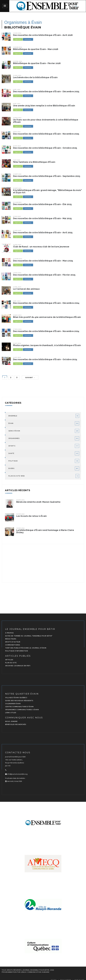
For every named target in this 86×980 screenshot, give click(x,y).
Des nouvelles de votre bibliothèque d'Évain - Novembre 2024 (46, 331)
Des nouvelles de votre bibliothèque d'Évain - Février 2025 (44, 275)
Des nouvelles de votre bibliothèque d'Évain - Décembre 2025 (46, 92)
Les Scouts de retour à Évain (31, 516)
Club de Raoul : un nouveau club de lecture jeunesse (41, 247)
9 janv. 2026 (17, 75)
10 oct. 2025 (17, 146)
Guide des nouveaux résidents (19, 701)
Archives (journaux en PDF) (18, 666)
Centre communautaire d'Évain (19, 707)
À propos (9, 633)
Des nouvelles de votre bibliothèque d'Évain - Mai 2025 (42, 218)
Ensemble (13, 416)
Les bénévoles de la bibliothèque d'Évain (35, 77)
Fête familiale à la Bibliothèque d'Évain (34, 162)
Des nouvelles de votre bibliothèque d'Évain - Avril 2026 (43, 35)
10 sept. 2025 (17, 188)
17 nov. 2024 (17, 329)
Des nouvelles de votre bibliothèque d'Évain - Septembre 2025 (47, 176)
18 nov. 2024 (17, 315)
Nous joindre (11, 721)
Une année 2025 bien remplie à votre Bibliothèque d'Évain (44, 106)
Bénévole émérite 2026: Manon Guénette (38, 502)
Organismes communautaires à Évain (22, 710)
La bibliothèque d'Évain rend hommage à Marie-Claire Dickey (45, 531)
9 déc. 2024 (17, 301)
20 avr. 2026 (20, 500)
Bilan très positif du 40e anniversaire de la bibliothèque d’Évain (47, 317)
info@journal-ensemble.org (16, 774)
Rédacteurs (11, 639)
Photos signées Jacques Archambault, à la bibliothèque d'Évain (47, 345)
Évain (11, 423)
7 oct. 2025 (17, 160)
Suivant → (30, 377)
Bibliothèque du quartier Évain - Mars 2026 (36, 49)
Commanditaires (13, 645)
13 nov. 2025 (17, 118)
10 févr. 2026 (18, 61)
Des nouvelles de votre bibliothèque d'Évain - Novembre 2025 (46, 134)
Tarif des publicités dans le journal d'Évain (26, 648)
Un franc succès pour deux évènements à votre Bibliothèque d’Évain (46, 121)
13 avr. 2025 (17, 245)
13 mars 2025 (18, 259)
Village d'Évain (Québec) (16, 698)
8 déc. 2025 (17, 89)
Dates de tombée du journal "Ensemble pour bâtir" (29, 636)
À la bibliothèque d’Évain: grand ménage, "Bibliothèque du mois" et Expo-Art (47, 191)
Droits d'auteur (13, 642)
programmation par (11, 972)
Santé (11, 453)
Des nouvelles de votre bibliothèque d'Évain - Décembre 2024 (46, 303)
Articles (9, 660)
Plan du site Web (17, 476)
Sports (12, 446)
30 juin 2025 (17, 202)
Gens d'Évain (14, 431)
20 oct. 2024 (17, 343)
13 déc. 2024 (17, 287)
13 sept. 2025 (17, 174)
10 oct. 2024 (17, 357)
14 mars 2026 (18, 47)
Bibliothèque (28, 39)
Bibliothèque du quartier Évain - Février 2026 (37, 63)
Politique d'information (17, 651)
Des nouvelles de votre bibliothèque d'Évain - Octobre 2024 (45, 359)
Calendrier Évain (13, 704)
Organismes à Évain (23, 22)
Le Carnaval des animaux (26, 289)
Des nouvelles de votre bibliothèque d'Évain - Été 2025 (42, 204)
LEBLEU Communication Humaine (35, 972)
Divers (11, 468)
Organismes (18, 39)
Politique (13, 461)
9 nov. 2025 (17, 132)
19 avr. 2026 (20, 528)
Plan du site (11, 663)
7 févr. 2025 (17, 273)
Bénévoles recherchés (16, 724)
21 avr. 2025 (17, 230)
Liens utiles (11, 713)
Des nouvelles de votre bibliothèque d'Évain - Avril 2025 (43, 233)
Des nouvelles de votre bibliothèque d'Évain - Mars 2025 (43, 261)
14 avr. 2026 (17, 33)
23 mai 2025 (17, 216)
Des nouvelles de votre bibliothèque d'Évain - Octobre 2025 (45, 148)
